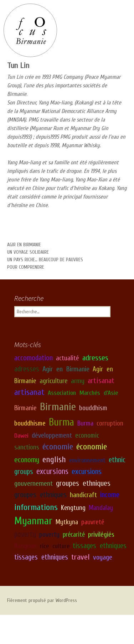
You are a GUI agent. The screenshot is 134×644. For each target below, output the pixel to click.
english (54, 460)
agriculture (54, 381)
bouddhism (93, 408)
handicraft (83, 495)
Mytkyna (67, 522)
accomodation (33, 358)
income (110, 495)
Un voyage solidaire (28, 252)
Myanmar (33, 521)
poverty (25, 534)
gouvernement (33, 483)
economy (27, 460)
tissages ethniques (100, 545)
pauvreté (93, 522)
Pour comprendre (26, 267)
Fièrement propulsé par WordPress (42, 600)
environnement (87, 460)
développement (52, 435)
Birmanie (25, 408)
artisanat (101, 380)
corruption (110, 423)
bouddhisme (30, 423)
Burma (61, 422)
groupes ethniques (83, 483)
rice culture (55, 546)
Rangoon (25, 546)
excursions (52, 472)
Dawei (21, 435)
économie (58, 447)
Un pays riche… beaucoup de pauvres (45, 260)
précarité (74, 535)
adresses (95, 358)
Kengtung (73, 508)
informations (36, 507)
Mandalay (101, 508)
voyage (103, 557)
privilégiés (101, 535)
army (78, 380)
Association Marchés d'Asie (83, 393)
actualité (68, 358)
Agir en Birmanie (24, 245)
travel (81, 557)
